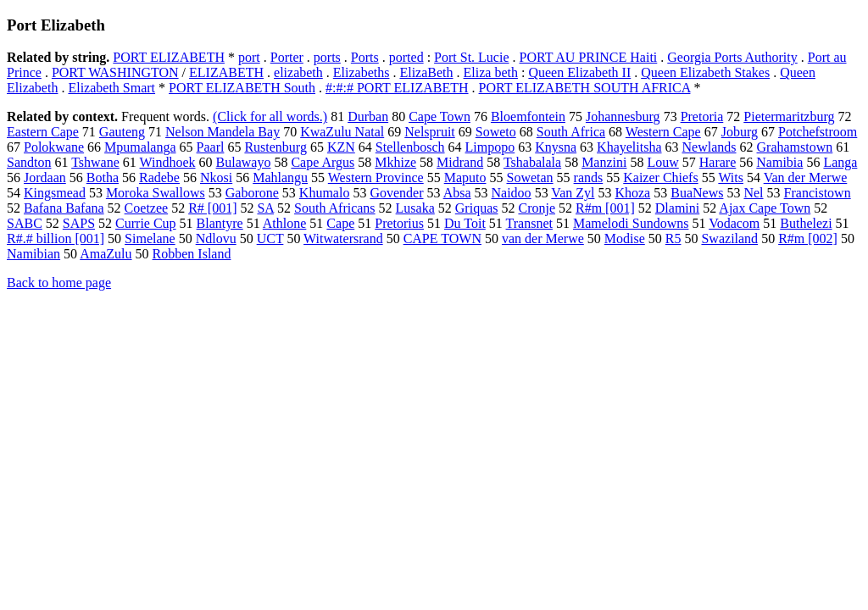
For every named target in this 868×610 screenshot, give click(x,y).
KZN (341, 147)
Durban (368, 116)
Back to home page (59, 283)
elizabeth (298, 72)
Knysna (556, 147)
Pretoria (702, 116)
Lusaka (415, 208)
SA (265, 208)
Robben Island (192, 254)
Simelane (150, 238)
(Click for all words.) (270, 116)
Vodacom (734, 223)
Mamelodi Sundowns (631, 223)
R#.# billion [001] (56, 238)
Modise (625, 238)
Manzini (604, 162)
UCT (270, 238)
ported (406, 57)
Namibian (33, 254)
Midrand (460, 162)
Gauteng (122, 132)
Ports (365, 57)
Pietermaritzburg (789, 116)
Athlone (285, 223)
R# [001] (212, 208)
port (249, 57)
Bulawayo (244, 162)
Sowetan (529, 177)
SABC (25, 223)
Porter (287, 57)
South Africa (571, 132)
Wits (731, 177)
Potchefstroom (818, 132)
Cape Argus (323, 162)
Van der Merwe (806, 177)
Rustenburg (275, 147)
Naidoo (512, 193)
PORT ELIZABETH (169, 57)
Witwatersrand (343, 238)
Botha (103, 177)
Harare (718, 162)
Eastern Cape (43, 132)
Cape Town (440, 116)
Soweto (496, 132)
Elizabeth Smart (111, 88)
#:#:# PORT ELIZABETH (397, 88)
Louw (662, 162)
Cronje (537, 208)
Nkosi (216, 177)
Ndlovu (216, 238)
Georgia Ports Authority (732, 57)
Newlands (709, 147)
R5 (673, 238)
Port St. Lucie (471, 57)
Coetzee (147, 208)
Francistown (818, 193)
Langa (840, 162)
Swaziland (729, 238)
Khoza (632, 193)
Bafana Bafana (64, 208)
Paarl (211, 147)
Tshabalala (532, 162)
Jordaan (45, 177)
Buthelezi (806, 223)
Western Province (376, 177)
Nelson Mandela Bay (223, 132)
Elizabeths (362, 72)
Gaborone (252, 193)
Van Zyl (573, 193)
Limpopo (490, 147)
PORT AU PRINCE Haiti (589, 57)
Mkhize (395, 162)
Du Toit (465, 223)
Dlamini (677, 208)
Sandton (29, 162)
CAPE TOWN (442, 238)
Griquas (477, 208)
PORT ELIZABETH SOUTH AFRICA (585, 88)
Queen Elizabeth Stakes (705, 72)
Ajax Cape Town (765, 208)
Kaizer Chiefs (660, 177)
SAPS (79, 223)
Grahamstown (795, 147)
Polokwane (54, 147)
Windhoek (168, 162)
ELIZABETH (226, 72)
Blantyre (220, 223)
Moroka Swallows (156, 193)
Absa (457, 193)
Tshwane (95, 162)
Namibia (779, 162)
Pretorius (399, 223)
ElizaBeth (426, 72)
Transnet (529, 223)
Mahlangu (280, 177)
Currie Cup (146, 223)
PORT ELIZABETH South (242, 88)
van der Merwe (543, 238)
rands (589, 177)
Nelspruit (430, 132)
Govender (396, 193)
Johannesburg (623, 116)
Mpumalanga (140, 147)
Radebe (159, 177)
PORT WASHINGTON (115, 72)
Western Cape (663, 132)
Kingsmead (55, 193)
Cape (340, 223)
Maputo (465, 177)
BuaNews (697, 193)
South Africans (335, 208)
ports (327, 57)
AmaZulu (106, 254)
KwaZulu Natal (342, 132)
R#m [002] (808, 238)
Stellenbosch (410, 147)
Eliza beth (491, 72)
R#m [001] (605, 208)
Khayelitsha (629, 147)
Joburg (740, 132)
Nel (753, 193)
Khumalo (325, 193)
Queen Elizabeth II (579, 72)
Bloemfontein (528, 116)
